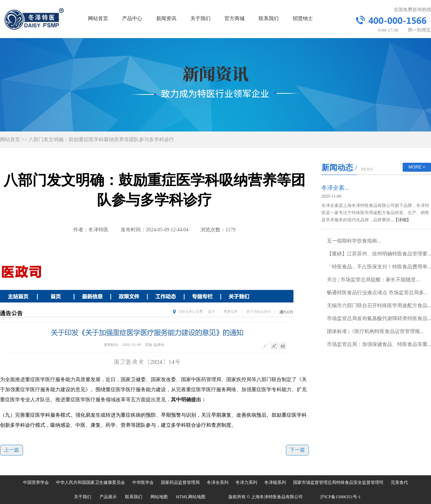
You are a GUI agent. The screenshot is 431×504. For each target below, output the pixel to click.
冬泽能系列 (275, 482)
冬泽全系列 (218, 482)
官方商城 (235, 19)
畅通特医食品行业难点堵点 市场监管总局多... (377, 293)
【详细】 (402, 220)
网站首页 (98, 19)
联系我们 (269, 19)
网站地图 (159, 497)
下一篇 (297, 450)
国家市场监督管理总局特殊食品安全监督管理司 (338, 482)
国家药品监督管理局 (180, 482)
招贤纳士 (303, 19)
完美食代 (399, 482)
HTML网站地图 (191, 497)
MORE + (417, 167)
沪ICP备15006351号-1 (340, 497)
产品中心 (132, 19)
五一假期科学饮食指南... (354, 241)
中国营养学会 (36, 482)
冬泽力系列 (246, 482)
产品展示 (108, 497)
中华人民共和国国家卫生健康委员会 (91, 482)
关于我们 (200, 19)
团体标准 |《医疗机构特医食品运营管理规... (375, 331)
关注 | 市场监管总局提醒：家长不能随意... (373, 280)
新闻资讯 (166, 19)
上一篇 (11, 450)
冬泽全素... (335, 188)
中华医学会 (143, 482)
